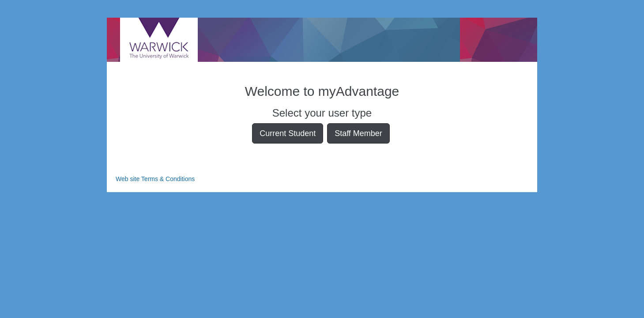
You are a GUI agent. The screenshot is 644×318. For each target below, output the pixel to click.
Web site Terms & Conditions (155, 179)
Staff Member (358, 133)
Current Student (288, 133)
